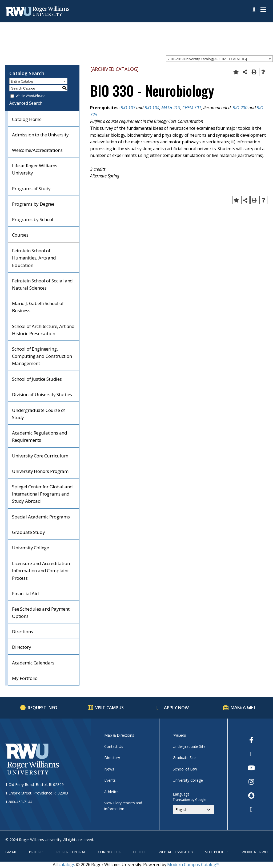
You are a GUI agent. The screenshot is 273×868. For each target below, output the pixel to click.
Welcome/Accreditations (37, 150)
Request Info (43, 708)
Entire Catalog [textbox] (22, 81)
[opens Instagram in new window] (251, 782)
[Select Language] (193, 810)
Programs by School (33, 219)
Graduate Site (184, 758)
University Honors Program (40, 471)
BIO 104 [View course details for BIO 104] (152, 108)
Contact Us (114, 746)
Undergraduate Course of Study (39, 414)
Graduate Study (29, 532)
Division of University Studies (42, 394)
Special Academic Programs (41, 517)
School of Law (185, 769)
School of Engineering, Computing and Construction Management (42, 356)
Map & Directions (119, 735)
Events (110, 780)
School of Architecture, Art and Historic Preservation (43, 330)
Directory (22, 647)
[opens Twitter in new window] (251, 754)
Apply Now (176, 708)
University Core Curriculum (40, 456)
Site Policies (217, 852)
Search (254, 10)
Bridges (37, 852)
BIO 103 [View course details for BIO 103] (128, 108)
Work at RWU (255, 852)
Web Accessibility (176, 852)
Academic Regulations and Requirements (40, 436)
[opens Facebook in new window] (251, 740)
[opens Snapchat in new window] (251, 796)
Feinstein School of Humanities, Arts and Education (34, 258)
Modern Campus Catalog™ (193, 865)
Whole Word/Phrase (31, 96)
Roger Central (71, 852)
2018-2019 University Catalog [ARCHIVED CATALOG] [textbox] (207, 59)
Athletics (111, 792)
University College (31, 548)
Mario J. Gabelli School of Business (38, 307)
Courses (20, 235)
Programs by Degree (33, 204)
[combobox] (219, 59)
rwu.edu (179, 735)
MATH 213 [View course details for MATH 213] (171, 108)
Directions (22, 632)
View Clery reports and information (123, 806)
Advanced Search (26, 103)
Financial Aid (25, 593)
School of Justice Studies (37, 379)
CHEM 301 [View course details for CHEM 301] (192, 108)
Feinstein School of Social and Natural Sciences (42, 284)
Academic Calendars (33, 663)
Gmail (11, 852)
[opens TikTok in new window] (251, 809)
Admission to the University (40, 135)
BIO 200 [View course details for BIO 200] (240, 108)
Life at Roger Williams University (35, 169)
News (109, 769)
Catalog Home (27, 119)
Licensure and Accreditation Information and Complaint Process (41, 571)
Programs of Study (31, 188)
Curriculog (109, 852)
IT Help (140, 852)
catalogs (67, 865)
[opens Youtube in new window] (251, 768)
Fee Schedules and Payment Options (41, 613)
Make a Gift (243, 707)
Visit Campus (109, 708)
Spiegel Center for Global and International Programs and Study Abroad (42, 494)
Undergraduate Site (189, 746)
